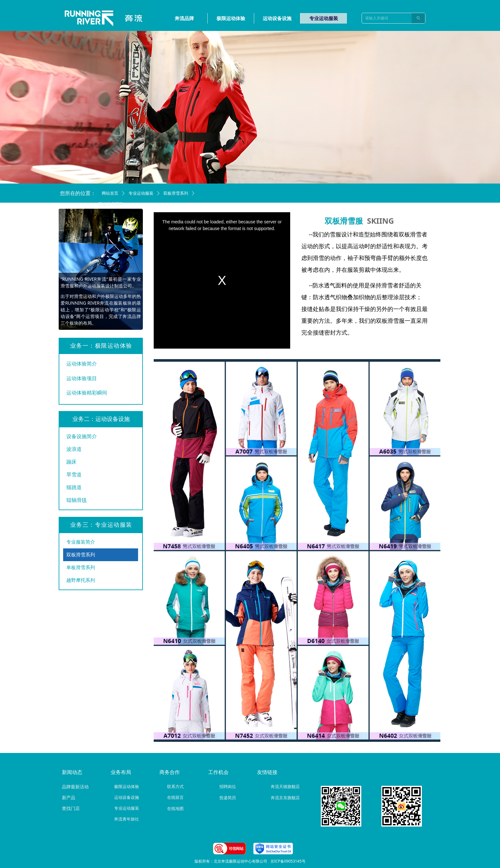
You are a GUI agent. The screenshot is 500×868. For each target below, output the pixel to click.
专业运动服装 (141, 193)
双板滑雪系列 (176, 193)
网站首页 (110, 193)
